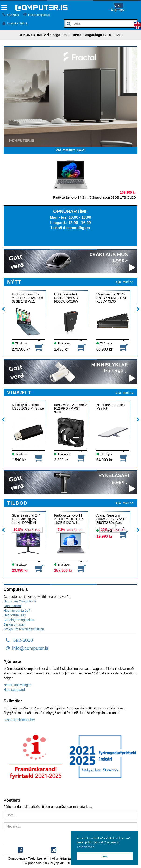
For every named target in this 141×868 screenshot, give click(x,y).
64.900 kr (104, 460)
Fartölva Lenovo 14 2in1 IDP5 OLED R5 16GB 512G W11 (69, 519)
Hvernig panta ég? (17, 611)
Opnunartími (12, 606)
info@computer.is (37, 15)
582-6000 (11, 15)
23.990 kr (20, 570)
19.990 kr (104, 536)
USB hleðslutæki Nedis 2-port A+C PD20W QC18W (67, 298)
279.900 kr (21, 349)
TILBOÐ (17, 503)
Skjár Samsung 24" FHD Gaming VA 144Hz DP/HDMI (26, 519)
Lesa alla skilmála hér (19, 720)
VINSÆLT (19, 393)
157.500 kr (63, 570)
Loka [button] (104, 856)
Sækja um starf (14, 624)
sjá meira (125, 282)
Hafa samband (14, 690)
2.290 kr (61, 460)
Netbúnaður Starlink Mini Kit (111, 407)
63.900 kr (104, 349)
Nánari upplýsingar (17, 685)
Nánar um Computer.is (20, 601)
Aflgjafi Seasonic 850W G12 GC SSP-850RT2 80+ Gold (111, 519)
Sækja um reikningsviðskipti (24, 629)
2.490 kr (61, 349)
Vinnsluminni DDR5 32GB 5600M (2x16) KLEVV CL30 (111, 298)
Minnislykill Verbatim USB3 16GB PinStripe (28, 407)
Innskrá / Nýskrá (15, 23)
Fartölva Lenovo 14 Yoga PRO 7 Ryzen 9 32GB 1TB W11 (27, 298)
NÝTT (14, 282)
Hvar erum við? (15, 615)
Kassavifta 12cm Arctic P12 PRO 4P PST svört (71, 409)
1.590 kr (19, 460)
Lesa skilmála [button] (86, 847)
